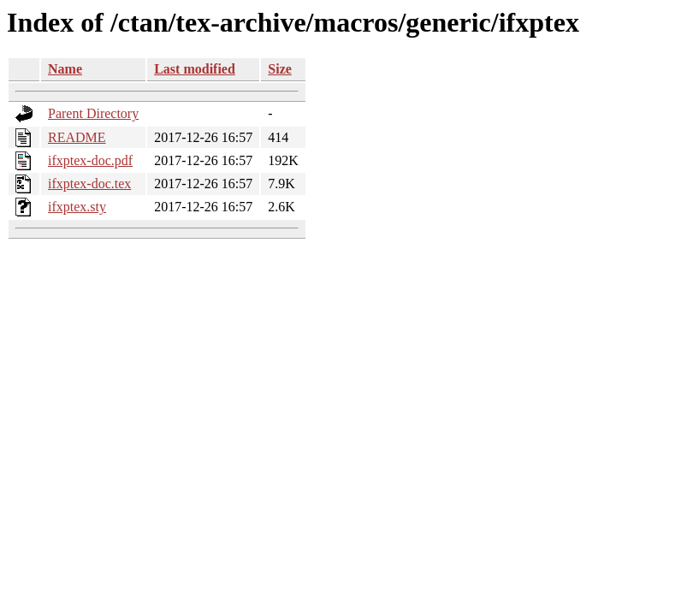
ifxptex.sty (77, 207)
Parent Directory (93, 113)
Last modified (195, 69)
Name (65, 69)
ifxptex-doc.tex (89, 184)
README (77, 137)
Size (280, 69)
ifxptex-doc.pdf (90, 160)
